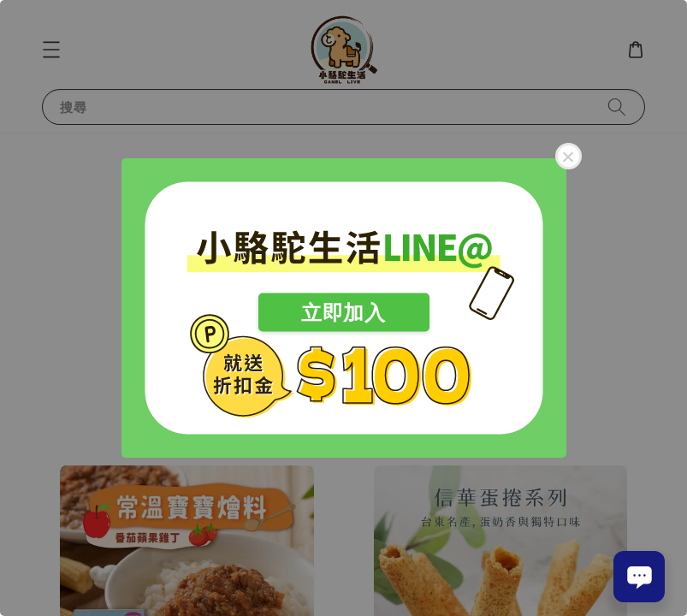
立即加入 (343, 313)
